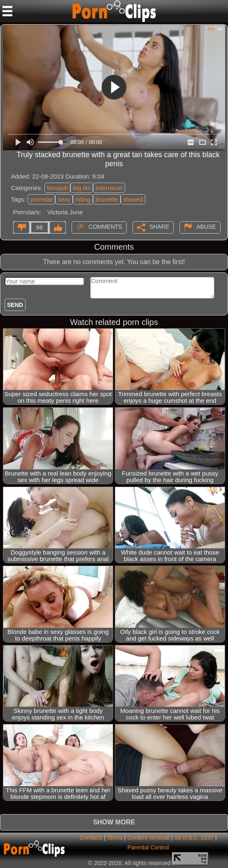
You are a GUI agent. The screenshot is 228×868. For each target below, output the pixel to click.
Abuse (206, 227)
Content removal (148, 838)
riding (83, 199)
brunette (107, 199)
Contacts (91, 838)
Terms (115, 838)
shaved (133, 199)
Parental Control (148, 847)
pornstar (41, 199)
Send (15, 305)
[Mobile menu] (7, 11)
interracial (109, 188)
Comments (105, 227)
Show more (114, 822)
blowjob (57, 188)
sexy (64, 199)
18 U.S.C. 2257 (194, 838)
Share (159, 227)
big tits (82, 188)
